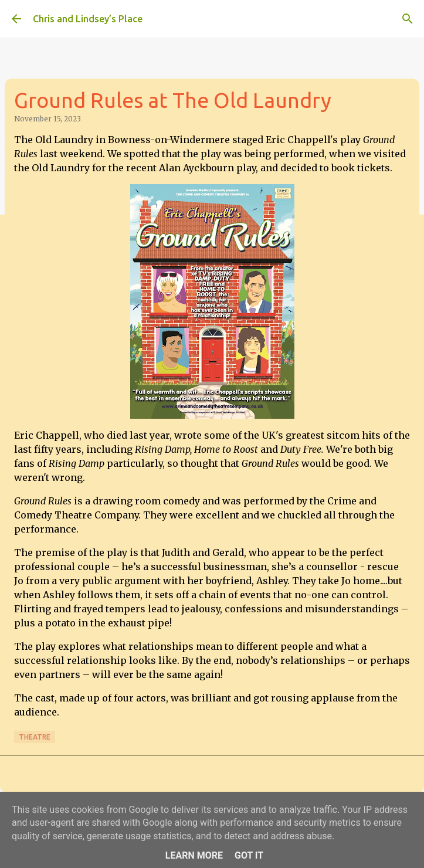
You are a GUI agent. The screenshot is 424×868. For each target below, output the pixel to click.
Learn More (194, 855)
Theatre (35, 737)
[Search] (408, 19)
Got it (249, 855)
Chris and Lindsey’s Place (88, 19)
